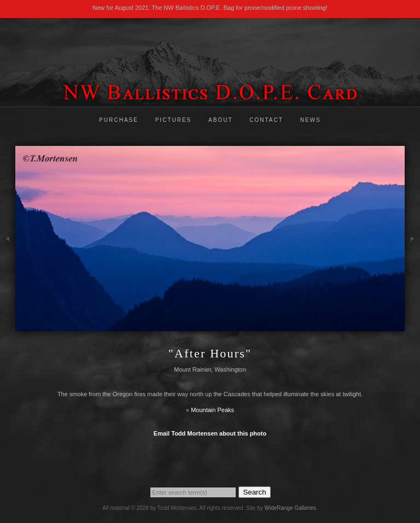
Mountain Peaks (212, 410)
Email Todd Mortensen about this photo (210, 433)
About (220, 120)
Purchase (119, 120)
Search (254, 492)
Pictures (174, 120)
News (311, 120)
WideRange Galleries (290, 508)
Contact (266, 120)
